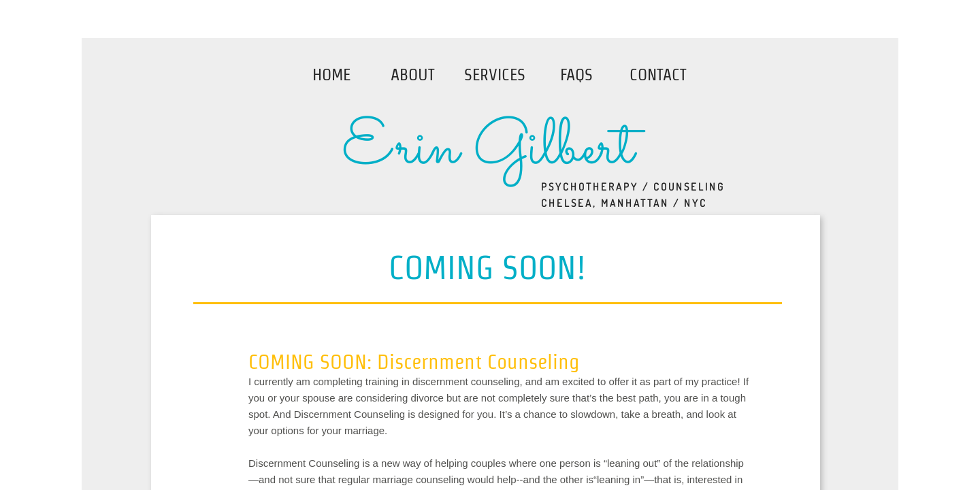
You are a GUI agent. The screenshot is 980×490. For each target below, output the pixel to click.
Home (331, 75)
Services (495, 75)
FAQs (576, 75)
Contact (658, 75)
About (413, 75)
